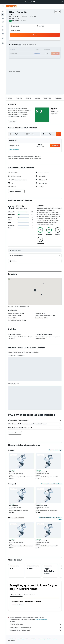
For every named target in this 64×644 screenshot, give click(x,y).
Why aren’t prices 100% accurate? (36, 630)
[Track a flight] (3, 30)
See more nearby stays (55, 450)
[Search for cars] (3, 18)
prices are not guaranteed (41, 619)
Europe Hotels (25, 639)
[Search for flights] (3, 11)
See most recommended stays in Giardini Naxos (50, 518)
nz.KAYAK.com (11, 639)
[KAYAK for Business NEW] (3, 34)
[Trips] (3, 38)
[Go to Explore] (3, 27)
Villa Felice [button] (12, 472)
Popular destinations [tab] (29, 595)
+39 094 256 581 (14, 18)
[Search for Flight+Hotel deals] (3, 22)
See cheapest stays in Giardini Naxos (51, 484)
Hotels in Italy (33, 639)
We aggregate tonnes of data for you (36, 627)
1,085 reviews (23, 21)
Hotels (18, 639)
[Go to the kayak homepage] (11, 6)
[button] (62, 2)
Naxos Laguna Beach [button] (41, 472)
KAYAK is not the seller (36, 624)
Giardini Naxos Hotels (52, 639)
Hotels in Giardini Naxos (18, 605)
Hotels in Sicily (42, 639)
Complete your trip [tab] (16, 595)
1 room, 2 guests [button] (15, 30)
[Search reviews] (36, 250)
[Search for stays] (3, 15)
